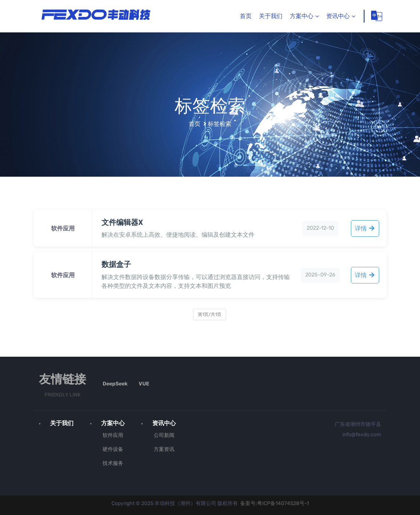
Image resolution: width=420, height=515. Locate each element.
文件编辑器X (122, 222)
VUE (144, 384)
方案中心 (302, 16)
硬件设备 (113, 449)
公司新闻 (164, 435)
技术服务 (113, 463)
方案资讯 (164, 449)
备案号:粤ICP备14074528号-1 (275, 503)
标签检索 (220, 124)
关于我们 (271, 16)
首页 (246, 16)
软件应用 (113, 435)
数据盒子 (116, 265)
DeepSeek (115, 384)
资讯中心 (338, 16)
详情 (365, 228)
